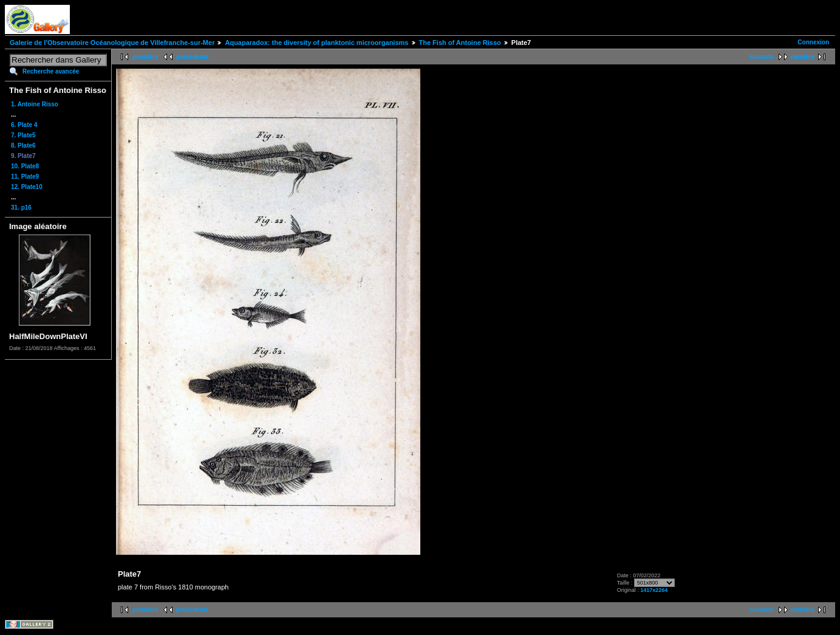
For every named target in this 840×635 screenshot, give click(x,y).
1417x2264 (654, 590)
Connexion (813, 42)
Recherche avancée (51, 71)
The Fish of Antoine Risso (460, 43)
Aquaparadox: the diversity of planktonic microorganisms (316, 43)
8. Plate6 (23, 146)
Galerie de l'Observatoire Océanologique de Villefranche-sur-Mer (112, 43)
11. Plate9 (25, 177)
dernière (803, 57)
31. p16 (21, 208)
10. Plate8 (25, 166)
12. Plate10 (27, 187)
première (145, 57)
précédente (192, 57)
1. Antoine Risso (35, 104)
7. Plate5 (23, 135)
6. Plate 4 (24, 125)
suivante (762, 57)
